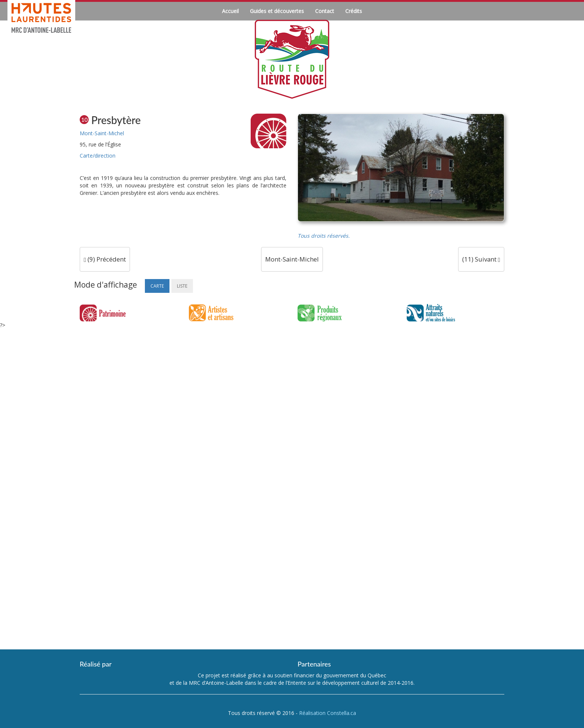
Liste (182, 286)
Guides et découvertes (277, 11)
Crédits (354, 11)
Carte (157, 286)
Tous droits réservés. (324, 236)
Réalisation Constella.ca (328, 713)
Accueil (230, 11)
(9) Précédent (105, 259)
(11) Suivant (481, 259)
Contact (325, 11)
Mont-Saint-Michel (102, 133)
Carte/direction (98, 156)
